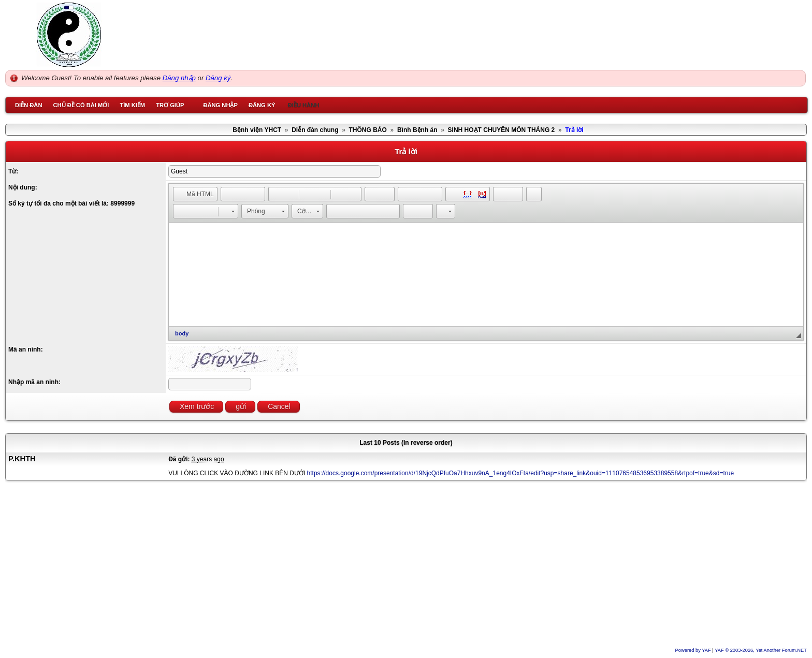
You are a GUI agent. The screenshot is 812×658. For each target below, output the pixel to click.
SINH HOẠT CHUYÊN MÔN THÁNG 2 (502, 130)
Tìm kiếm (132, 105)
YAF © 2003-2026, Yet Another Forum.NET (761, 650)
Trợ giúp (170, 105)
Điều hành (304, 105)
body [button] (182, 333)
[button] (195, 194)
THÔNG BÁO (368, 130)
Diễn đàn (28, 105)
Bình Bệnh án (417, 130)
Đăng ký (218, 78)
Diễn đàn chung (315, 130)
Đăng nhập (179, 78)
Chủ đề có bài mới (81, 105)
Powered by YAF (693, 650)
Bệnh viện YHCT (257, 130)
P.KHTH (22, 459)
